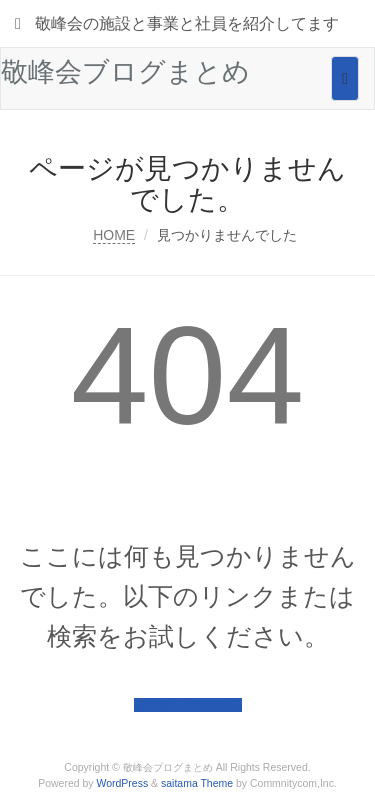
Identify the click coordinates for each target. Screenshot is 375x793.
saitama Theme (197, 783)
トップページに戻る (188, 705)
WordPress (123, 783)
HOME (114, 235)
